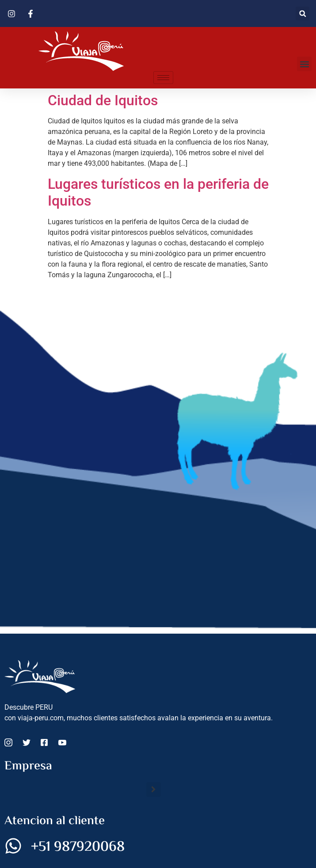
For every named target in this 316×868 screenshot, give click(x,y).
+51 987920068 (78, 847)
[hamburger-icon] (163, 78)
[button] (303, 13)
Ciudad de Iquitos (103, 100)
